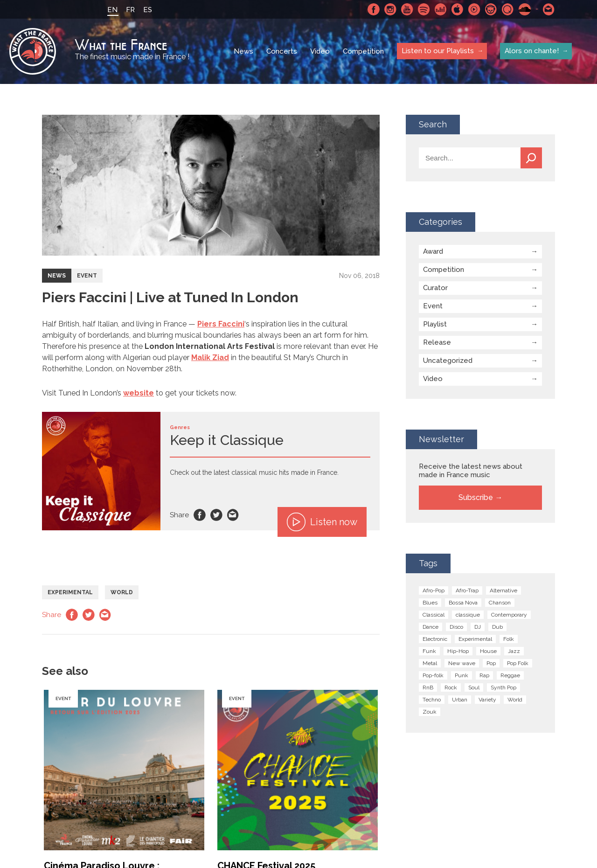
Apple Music (458, 9)
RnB (428, 687)
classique (468, 615)
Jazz (514, 651)
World (122, 592)
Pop (491, 663)
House (488, 651)
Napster (491, 9)
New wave (462, 663)
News (243, 51)
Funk (429, 651)
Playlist (435, 324)
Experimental (70, 592)
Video (320, 51)
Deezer (441, 9)
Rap (484, 675)
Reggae (510, 675)
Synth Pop (503, 687)
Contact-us (549, 9)
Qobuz (508, 9)
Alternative (503, 590)
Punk (462, 675)
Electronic (435, 639)
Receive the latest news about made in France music (471, 471)
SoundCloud (525, 9)
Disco (456, 627)
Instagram (390, 9)
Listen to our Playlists (438, 51)
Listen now (322, 522)
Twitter (216, 515)
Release (437, 342)
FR (130, 10)
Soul (474, 687)
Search (531, 158)
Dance (430, 627)
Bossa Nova (463, 603)
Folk (509, 639)
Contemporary (509, 615)
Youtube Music (474, 9)
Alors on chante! (532, 51)
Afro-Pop (434, 590)
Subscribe (476, 497)
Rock (451, 687)
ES (148, 10)
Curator (435, 288)
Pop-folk (433, 675)
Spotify (424, 9)
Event (87, 276)
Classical (434, 615)
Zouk (430, 712)
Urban (460, 700)
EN (112, 10)
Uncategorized (448, 361)
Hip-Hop (458, 651)
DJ (478, 627)
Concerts (282, 51)
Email (233, 515)
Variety (487, 700)
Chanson (500, 603)
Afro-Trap (467, 590)
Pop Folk (518, 663)
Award (433, 251)
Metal (430, 663)
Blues (430, 603)
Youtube (407, 9)
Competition (363, 51)
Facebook (374, 9)
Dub (497, 627)
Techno (432, 700)
